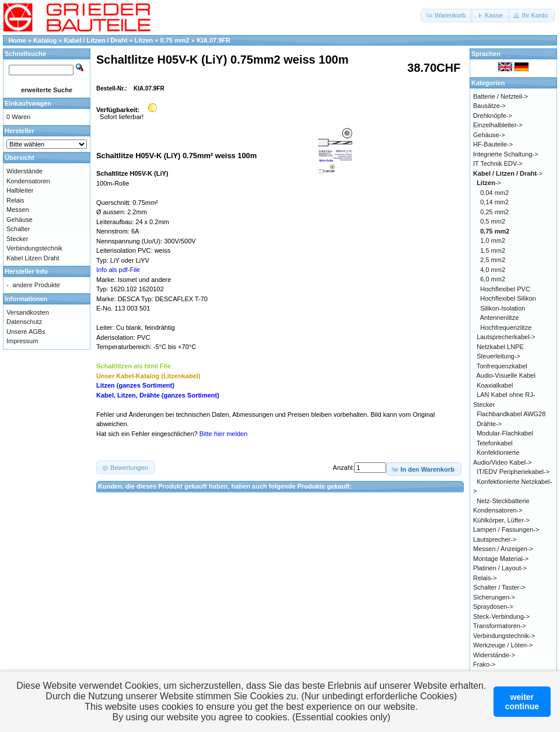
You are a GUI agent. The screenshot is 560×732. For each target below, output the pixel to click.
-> (508, 173)
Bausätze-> (489, 106)
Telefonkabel (495, 443)
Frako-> (484, 664)
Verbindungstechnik (34, 248)
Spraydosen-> (493, 606)
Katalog (45, 40)
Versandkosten (28, 312)
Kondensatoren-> (498, 510)
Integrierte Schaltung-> (506, 154)
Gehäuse (20, 219)
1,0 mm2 (493, 240)
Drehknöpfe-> (493, 116)
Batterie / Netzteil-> (501, 96)
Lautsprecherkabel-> (506, 337)
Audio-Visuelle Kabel (506, 375)
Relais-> (485, 578)
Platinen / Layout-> (500, 568)
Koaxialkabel (495, 385)
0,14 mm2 (494, 202)
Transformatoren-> (500, 626)
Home (17, 40)
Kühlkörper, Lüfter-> (501, 520)
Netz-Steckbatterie (503, 501)
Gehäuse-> (489, 135)
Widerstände (24, 171)
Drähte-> (489, 424)
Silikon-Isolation (503, 308)
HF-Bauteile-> (493, 144)
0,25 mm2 (494, 212)
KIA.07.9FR (213, 40)
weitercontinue (522, 702)
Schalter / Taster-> (499, 587)
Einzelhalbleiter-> (498, 125)
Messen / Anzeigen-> (503, 549)
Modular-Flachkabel (505, 433)
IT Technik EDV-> (498, 163)
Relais (15, 200)
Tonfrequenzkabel (502, 366)
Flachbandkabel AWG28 (511, 414)
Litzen (144, 40)
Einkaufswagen (28, 103)
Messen (18, 210)
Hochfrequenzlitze (506, 327)
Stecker (17, 239)
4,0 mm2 (493, 270)
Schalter (18, 229)
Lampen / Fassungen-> (506, 529)
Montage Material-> (501, 559)
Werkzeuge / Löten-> (503, 645)
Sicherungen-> (494, 597)
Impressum (22, 341)
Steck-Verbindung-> (501, 616)
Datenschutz (24, 322)
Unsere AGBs (26, 332)
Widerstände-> (494, 655)
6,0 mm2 (493, 279)
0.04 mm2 (494, 193)
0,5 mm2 (493, 221)
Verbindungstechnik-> (504, 636)
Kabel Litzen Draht (33, 258)
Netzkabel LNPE (500, 347)
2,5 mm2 (493, 260)
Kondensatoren (28, 181)
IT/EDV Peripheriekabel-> (513, 472)
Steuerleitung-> (498, 356)
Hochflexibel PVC (505, 289)
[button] (447, 15)
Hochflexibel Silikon (508, 298)
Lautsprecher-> (495, 539)
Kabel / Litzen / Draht (96, 40)
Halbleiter (20, 190)
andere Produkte (36, 285)
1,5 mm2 (493, 250)
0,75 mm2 (175, 40)
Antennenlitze (500, 318)
